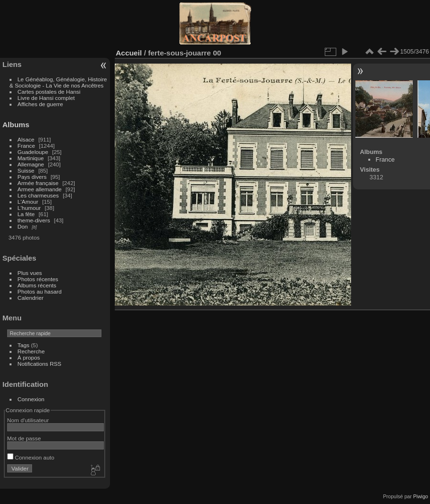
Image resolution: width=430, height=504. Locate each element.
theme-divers (34, 220)
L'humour (29, 208)
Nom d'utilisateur (28, 420)
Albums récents (37, 285)
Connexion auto (31, 457)
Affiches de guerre (40, 104)
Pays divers (32, 177)
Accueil (129, 53)
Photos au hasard (40, 291)
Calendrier (31, 298)
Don (23, 226)
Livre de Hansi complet (46, 98)
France (27, 146)
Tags (24, 345)
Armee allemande (40, 189)
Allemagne (31, 164)
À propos (29, 357)
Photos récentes (38, 279)
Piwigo (421, 496)
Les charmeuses (38, 195)
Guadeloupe (33, 152)
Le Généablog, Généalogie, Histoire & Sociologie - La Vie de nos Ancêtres (58, 82)
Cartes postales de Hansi (49, 92)
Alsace (26, 139)
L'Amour (28, 202)
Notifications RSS (40, 364)
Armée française (38, 183)
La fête (26, 214)
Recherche (31, 351)
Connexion (31, 399)
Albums (16, 125)
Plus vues (30, 273)
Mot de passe (24, 438)
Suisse (26, 170)
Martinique (31, 158)
